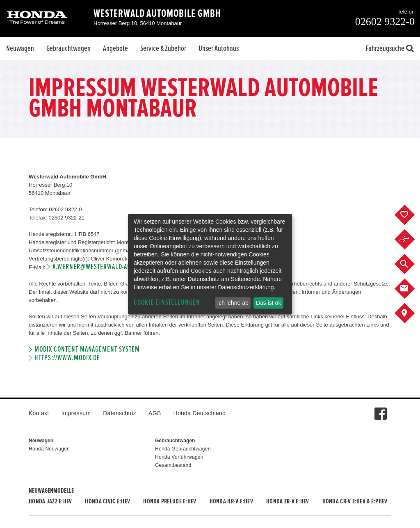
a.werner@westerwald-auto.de (100, 267)
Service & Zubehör (163, 48)
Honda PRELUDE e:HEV (170, 501)
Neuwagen (20, 48)
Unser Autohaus (219, 48)
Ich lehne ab (233, 303)
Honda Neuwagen (49, 449)
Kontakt (39, 413)
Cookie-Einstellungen (167, 303)
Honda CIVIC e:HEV (107, 501)
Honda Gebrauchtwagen (183, 449)
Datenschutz (120, 413)
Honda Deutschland (200, 413)
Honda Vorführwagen (179, 457)
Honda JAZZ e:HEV (50, 501)
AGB (155, 413)
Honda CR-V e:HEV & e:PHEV (355, 501)
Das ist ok (268, 303)
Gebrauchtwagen (68, 48)
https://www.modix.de (67, 358)
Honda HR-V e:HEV (231, 501)
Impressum (76, 413)
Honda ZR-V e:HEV (288, 501)
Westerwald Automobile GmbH (157, 14)
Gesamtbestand (173, 465)
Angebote (115, 48)
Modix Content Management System (87, 349)
